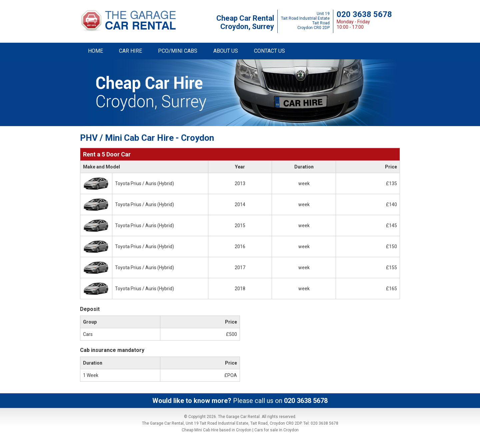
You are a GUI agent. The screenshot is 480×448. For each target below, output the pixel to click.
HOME (95, 51)
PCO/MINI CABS (178, 51)
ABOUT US (226, 51)
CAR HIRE (130, 51)
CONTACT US (269, 51)
